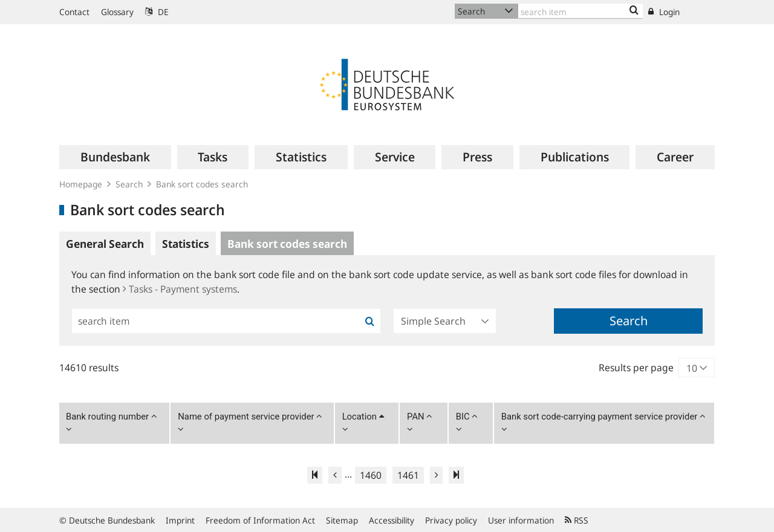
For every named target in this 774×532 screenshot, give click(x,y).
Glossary (117, 12)
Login (664, 12)
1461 (408, 475)
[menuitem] (115, 157)
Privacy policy (451, 520)
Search (129, 184)
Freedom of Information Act (260, 520)
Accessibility (392, 520)
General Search (105, 244)
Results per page (636, 368)
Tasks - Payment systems (180, 289)
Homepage (81, 184)
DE (157, 12)
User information (521, 520)
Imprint (180, 520)
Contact (74, 12)
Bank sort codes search (202, 184)
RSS (577, 520)
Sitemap (342, 520)
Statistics (186, 244)
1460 (371, 475)
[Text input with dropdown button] (580, 11)
